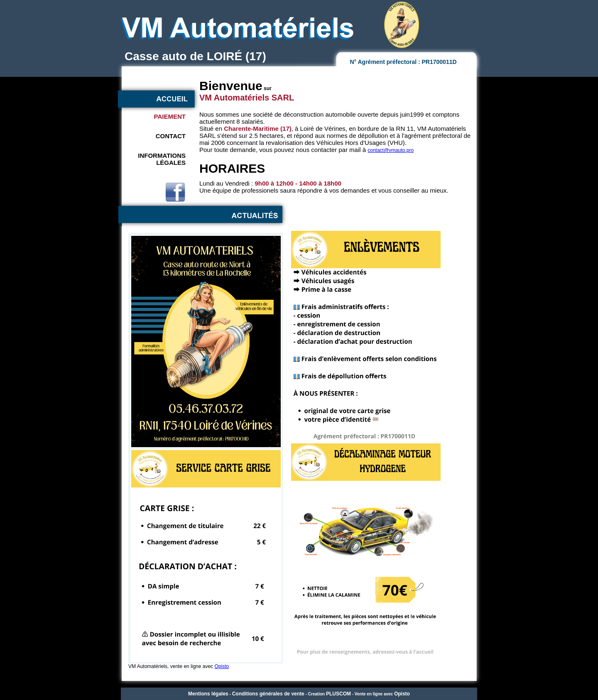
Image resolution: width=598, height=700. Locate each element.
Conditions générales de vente (268, 694)
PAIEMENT (170, 116)
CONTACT (171, 136)
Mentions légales (208, 694)
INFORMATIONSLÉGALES (162, 159)
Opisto (222, 666)
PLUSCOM (338, 694)
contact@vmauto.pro (391, 150)
